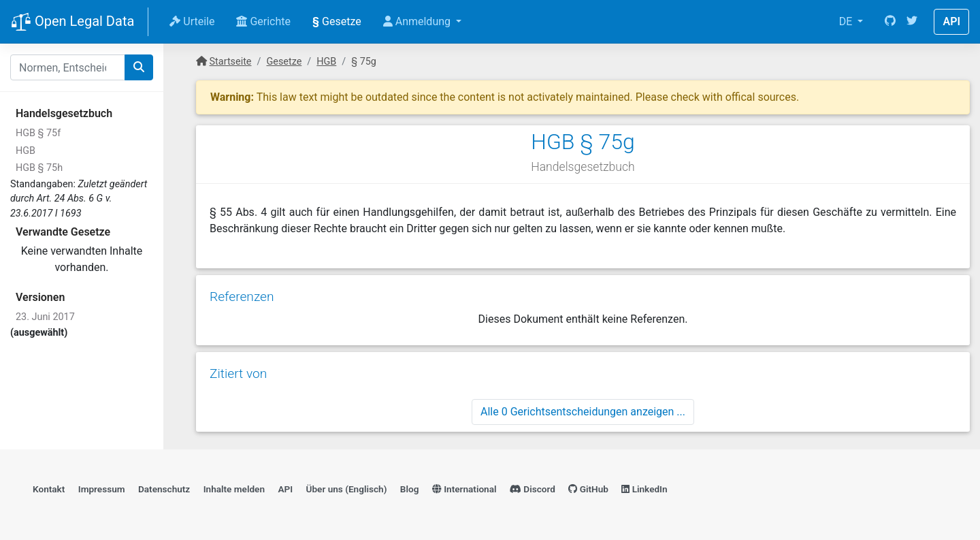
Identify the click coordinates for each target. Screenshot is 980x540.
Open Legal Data (72, 22)
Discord (533, 489)
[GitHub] (890, 22)
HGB (26, 151)
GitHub (588, 489)
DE (847, 21)
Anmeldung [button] (418, 21)
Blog (410, 489)
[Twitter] (912, 22)
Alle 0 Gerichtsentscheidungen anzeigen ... (583, 412)
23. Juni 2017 (45, 317)
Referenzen (242, 297)
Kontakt (49, 489)
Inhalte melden (234, 489)
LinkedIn (644, 489)
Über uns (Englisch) (347, 489)
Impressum (102, 489)
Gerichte (263, 21)
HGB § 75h (39, 168)
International (464, 489)
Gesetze (337, 21)
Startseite (231, 62)
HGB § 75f (38, 133)
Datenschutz (164, 489)
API (951, 21)
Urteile (192, 21)
